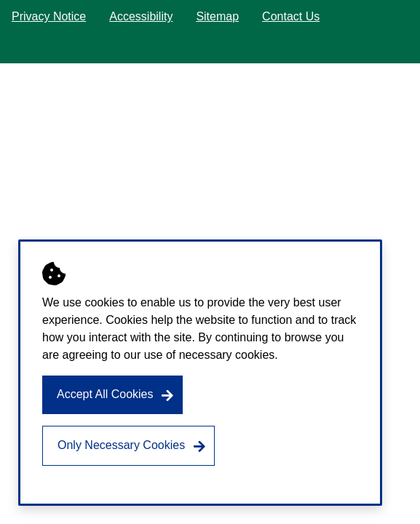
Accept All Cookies (105, 394)
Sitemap (217, 16)
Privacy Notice (49, 16)
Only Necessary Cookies (121, 445)
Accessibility (141, 16)
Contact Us (291, 16)
